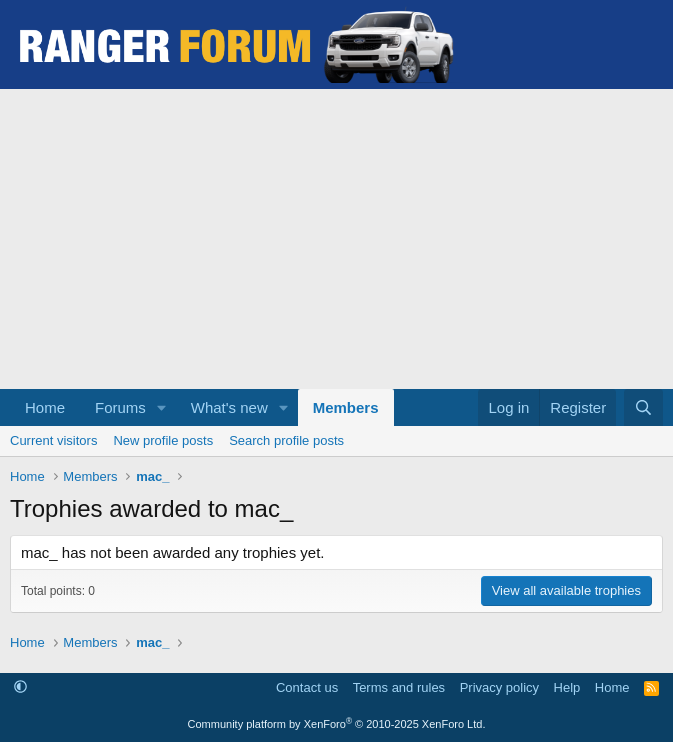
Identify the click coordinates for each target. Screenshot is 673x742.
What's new (229, 407)
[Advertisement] (336, 239)
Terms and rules (399, 687)
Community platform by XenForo (337, 724)
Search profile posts (286, 440)
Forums (120, 407)
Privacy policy (499, 687)
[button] (162, 407)
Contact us (307, 687)
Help (567, 687)
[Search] (643, 407)
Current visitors (53, 440)
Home (45, 407)
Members (346, 407)
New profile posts (163, 440)
